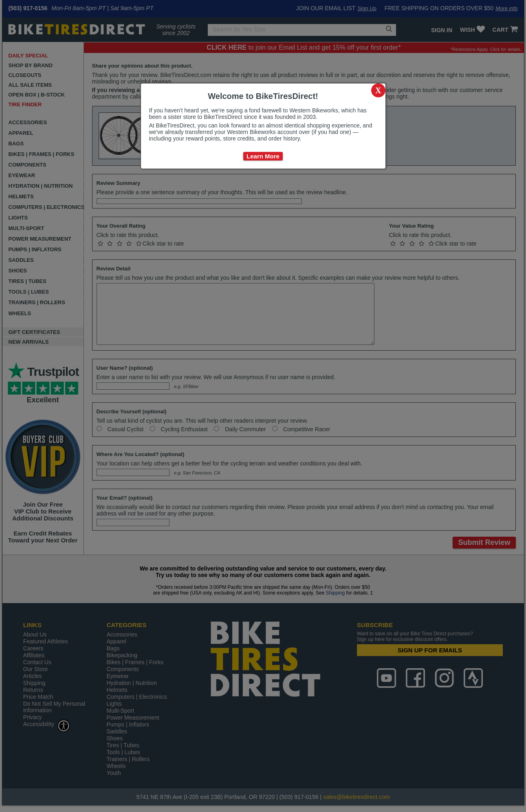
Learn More (263, 156)
